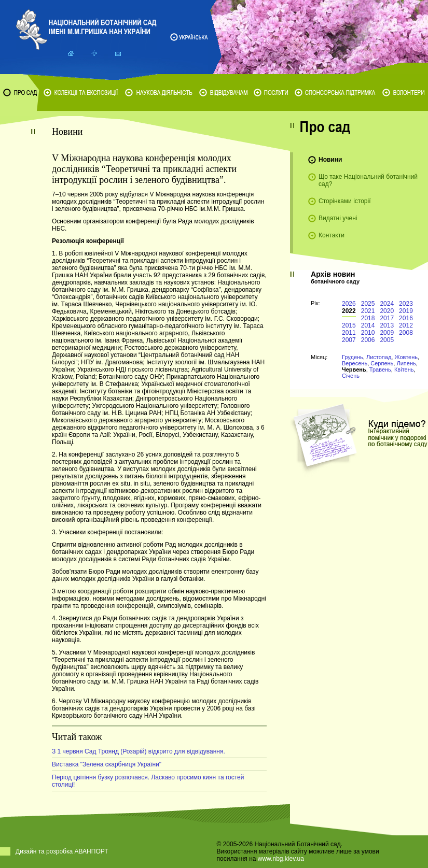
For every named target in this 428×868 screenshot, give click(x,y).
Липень (406, 363)
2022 (349, 311)
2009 (387, 333)
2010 (368, 333)
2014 (368, 325)
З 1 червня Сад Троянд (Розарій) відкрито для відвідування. (139, 751)
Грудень (353, 357)
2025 (368, 304)
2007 (349, 340)
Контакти (332, 235)
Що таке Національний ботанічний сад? (368, 180)
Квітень (404, 369)
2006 (368, 340)
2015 (349, 325)
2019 (406, 311)
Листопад (379, 357)
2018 (368, 318)
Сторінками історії (345, 201)
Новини (330, 160)
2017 (387, 318)
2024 (387, 304)
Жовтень (406, 357)
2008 (406, 333)
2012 (406, 325)
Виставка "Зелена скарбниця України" (107, 764)
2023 (406, 304)
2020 (387, 311)
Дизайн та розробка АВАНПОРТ (62, 851)
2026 (349, 304)
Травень (380, 369)
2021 (368, 311)
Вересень (355, 363)
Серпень (382, 363)
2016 (406, 318)
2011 (349, 333)
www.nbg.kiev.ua (281, 859)
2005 (387, 340)
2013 (387, 325)
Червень (354, 369)
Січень (351, 376)
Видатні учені (338, 218)
